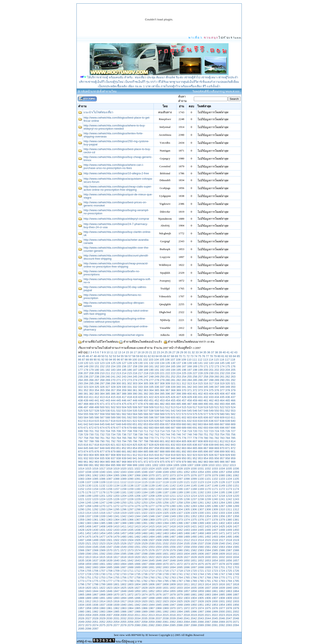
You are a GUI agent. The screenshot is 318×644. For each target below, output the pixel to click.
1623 (159, 557)
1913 (95, 601)
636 (211, 421)
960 (81, 462)
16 (131, 352)
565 (140, 414)
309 (168, 383)
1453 (95, 533)
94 (111, 360)
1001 (148, 465)
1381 (236, 520)
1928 (201, 601)
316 (206, 383)
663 (200, 424)
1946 (166, 605)
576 (200, 414)
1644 (145, 560)
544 (184, 411)
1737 (152, 574)
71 (184, 356)
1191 (194, 492)
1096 (173, 479)
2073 (88, 625)
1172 (222, 489)
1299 (145, 509)
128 (130, 363)
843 (233, 445)
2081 (145, 625)
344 (200, 387)
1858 (194, 591)
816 (86, 445)
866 (200, 448)
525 (81, 411)
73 (192, 356)
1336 (81, 516)
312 (184, 383)
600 (173, 417)
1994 (180, 612)
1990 (152, 612)
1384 (95, 523)
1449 (229, 530)
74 (196, 356)
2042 (194, 618)
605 (200, 417)
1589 (81, 554)
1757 (131, 577)
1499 (95, 540)
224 (178, 373)
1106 (81, 482)
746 (178, 434)
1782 (145, 581)
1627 (187, 557)
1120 (180, 482)
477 (135, 404)
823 (124, 445)
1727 (81, 574)
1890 (95, 598)
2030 (109, 618)
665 (211, 424)
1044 (131, 472)
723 (211, 431)
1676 (208, 564)
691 (195, 428)
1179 (109, 492)
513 (173, 407)
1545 (95, 547)
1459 (138, 533)
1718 (180, 571)
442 (102, 400)
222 (168, 373)
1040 (102, 472)
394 (157, 394)
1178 (102, 492)
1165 (173, 489)
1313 (81, 513)
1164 (166, 489)
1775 (95, 581)
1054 (201, 472)
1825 (124, 588)
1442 (180, 530)
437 (233, 397)
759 (91, 438)
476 (130, 404)
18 (139, 352)
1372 (173, 520)
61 (145, 356)
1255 (159, 503)
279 (162, 380)
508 (146, 407)
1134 (117, 486)
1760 (152, 577)
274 (135, 380)
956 (217, 458)
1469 (208, 533)
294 (86, 383)
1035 (229, 469)
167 (184, 366)
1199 (88, 496)
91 (99, 360)
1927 (194, 601)
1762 (166, 577)
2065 (194, 622)
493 (222, 404)
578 (211, 414)
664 (206, 424)
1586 (222, 550)
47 (91, 356)
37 (213, 352)
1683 (95, 567)
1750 (81, 577)
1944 (152, 605)
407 (228, 394)
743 (162, 434)
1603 (180, 554)
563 (130, 414)
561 (119, 414)
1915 (109, 601)
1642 (131, 560)
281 (173, 380)
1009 (204, 465)
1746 (215, 574)
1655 (222, 560)
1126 (222, 482)
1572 (124, 550)
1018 (109, 469)
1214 (194, 496)
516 (189, 407)
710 (140, 431)
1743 (194, 574)
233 (228, 373)
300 (119, 383)
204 (228, 370)
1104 (229, 479)
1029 (187, 469)
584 (86, 417)
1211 (173, 496)
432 (206, 397)
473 (113, 404)
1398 (194, 523)
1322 (145, 513)
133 (157, 363)
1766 (194, 577)
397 (173, 394)
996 (119, 465)
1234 (173, 499)
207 (86, 373)
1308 (208, 509)
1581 (187, 550)
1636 (88, 560)
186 (130, 370)
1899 (159, 598)
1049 (166, 472)
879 (113, 452)
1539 (215, 543)
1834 (187, 588)
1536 (194, 543)
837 (200, 445)
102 (145, 360)
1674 (194, 564)
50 (103, 356)
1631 (215, 557)
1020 (124, 469)
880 (119, 452)
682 (146, 428)
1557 (180, 547)
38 (217, 352)
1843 (88, 591)
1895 (131, 598)
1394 (166, 523)
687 (173, 428)
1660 (95, 564)
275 (140, 380)
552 (228, 411)
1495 (229, 537)
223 (173, 373)
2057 (138, 622)
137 (178, 363)
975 (162, 462)
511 (162, 407)
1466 (187, 533)
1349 (173, 516)
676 (113, 428)
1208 (152, 496)
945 (157, 458)
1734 (131, 574)
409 (81, 397)
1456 (117, 533)
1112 (124, 482)
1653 (208, 560)
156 (124, 366)
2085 (173, 625)
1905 (201, 598)
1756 (124, 577)
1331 (208, 513)
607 (211, 417)
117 (227, 360)
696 (222, 428)
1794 (229, 581)
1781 (138, 581)
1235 (180, 499)
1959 (95, 608)
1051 (180, 472)
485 (178, 404)
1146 (201, 486)
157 (130, 366)
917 (162, 455)
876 (97, 452)
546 (195, 411)
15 (127, 352)
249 (157, 377)
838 (206, 445)
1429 (88, 530)
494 (228, 404)
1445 (201, 530)
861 (173, 448)
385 (108, 394)
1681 (81, 567)
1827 (138, 588)
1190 (187, 492)
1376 (201, 520)
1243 (236, 499)
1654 (215, 560)
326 (102, 387)
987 (228, 462)
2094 (236, 625)
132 (151, 363)
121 (91, 363)
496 (81, 407)
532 (119, 411)
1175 (81, 492)
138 (184, 363)
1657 (236, 560)
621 (130, 421)
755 (228, 434)
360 (130, 390)
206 (81, 373)
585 (91, 417)
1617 (117, 557)
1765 (187, 577)
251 (168, 377)
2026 (81, 618)
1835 (194, 588)
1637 (95, 560)
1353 (201, 516)
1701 (222, 567)
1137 (138, 486)
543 (178, 411)
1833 (180, 588)
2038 (166, 618)
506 (135, 407)
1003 (162, 465)
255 (189, 377)
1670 (166, 564)
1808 (166, 584)
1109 (102, 482)
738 (135, 434)
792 (113, 441)
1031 (201, 469)
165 (173, 366)
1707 (102, 571)
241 (113, 377)
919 (173, 455)
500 (102, 407)
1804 (138, 584)
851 (119, 448)
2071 (236, 622)
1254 (152, 503)
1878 (173, 595)
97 (122, 360)
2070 (229, 622)
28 (178, 352)
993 (102, 465)
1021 (131, 469)
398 (178, 394)
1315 (95, 513)
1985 (117, 612)
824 (130, 445)
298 (108, 383)
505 (130, 407)
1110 (109, 482)
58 (134, 356)
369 (178, 390)
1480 (124, 537)
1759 (145, 577)
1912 (88, 601)
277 (151, 380)
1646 (159, 560)
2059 (152, 622)
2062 (173, 622)
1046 (145, 472)
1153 (88, 489)
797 (140, 441)
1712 (138, 571)
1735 (138, 574)
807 (195, 441)
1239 (208, 499)
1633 (229, 557)
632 (189, 421)
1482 (138, 537)
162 (157, 366)
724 (217, 431)
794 (124, 441)
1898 (152, 598)
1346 (152, 516)
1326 (173, 513)
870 (222, 448)
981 (195, 462)
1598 (145, 554)
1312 (236, 509)
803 (173, 441)
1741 (180, 574)
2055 (124, 622)
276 (146, 380)
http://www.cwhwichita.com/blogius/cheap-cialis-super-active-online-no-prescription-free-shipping (118, 188)
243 (124, 377)
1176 (88, 492)
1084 (88, 479)
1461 (152, 533)
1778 (117, 581)
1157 (117, 489)
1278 (159, 506)
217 (140, 373)
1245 (88, 503)
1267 (81, 506)
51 (107, 356)
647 (113, 424)
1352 (194, 516)
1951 (201, 605)
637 (217, 421)
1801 (117, 584)
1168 (194, 489)
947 (168, 458)
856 (146, 448)
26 (170, 352)
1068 (138, 475)
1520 (81, 543)
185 (124, 370)
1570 (109, 550)
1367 (138, 520)
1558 (187, 547)
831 (168, 445)
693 (206, 428)
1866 (88, 595)
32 (193, 352)
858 (157, 448)
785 (233, 438)
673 (97, 428)
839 (211, 445)
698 (233, 428)
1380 (229, 520)
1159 (131, 489)
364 (151, 390)
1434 (124, 530)
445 (119, 400)
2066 (201, 622)
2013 (152, 615)
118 (233, 360)
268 (102, 380)
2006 (102, 615)
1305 (187, 509)
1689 (138, 567)
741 (151, 434)
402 (200, 394)
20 (147, 352)
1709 (117, 571)
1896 (138, 598)
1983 (102, 612)
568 (157, 414)
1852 (152, 591)
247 (146, 377)
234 (233, 373)
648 (119, 424)
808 (200, 441)
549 (211, 411)
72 (188, 356)
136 (173, 363)
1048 (159, 472)
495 (233, 404)
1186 (159, 492)
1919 (138, 601)
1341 (117, 516)
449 (140, 400)
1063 (102, 475)
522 (222, 407)
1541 (229, 543)
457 (184, 400)
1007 (190, 465)
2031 (117, 618)
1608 (215, 554)
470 (97, 404)
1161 (145, 489)
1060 (81, 475)
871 (228, 448)
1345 (145, 516)
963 (97, 462)
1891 (102, 598)
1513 (194, 540)
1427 (236, 526)
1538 (208, 543)
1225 (109, 499)
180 (97, 370)
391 (140, 394)
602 (184, 417)
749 (195, 434)
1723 (215, 571)
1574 (138, 550)
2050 (88, 622)
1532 (166, 543)
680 (135, 428)
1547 (109, 547)
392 (146, 394)
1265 (229, 503)
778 (195, 438)
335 (151, 387)
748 (189, 434)
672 (91, 428)
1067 (131, 475)
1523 (102, 543)
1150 (229, 486)
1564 (229, 547)
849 (108, 448)
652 (140, 424)
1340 (109, 516)
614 (91, 421)
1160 (138, 489)
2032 (124, 618)
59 (138, 356)
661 (189, 424)
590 (119, 417)
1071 (159, 475)
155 (119, 366)
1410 (117, 526)
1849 (131, 591)
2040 (180, 618)
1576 (152, 550)
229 (206, 373)
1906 (208, 598)
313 (189, 383)
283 (184, 380)
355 (102, 390)
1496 (236, 537)
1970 (173, 608)
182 (108, 370)
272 (124, 380)
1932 (229, 601)
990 (86, 465)
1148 (215, 486)
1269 (95, 506)
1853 (159, 591)
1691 (152, 567)
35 (205, 352)
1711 (131, 571)
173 (217, 366)
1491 (201, 537)
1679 (229, 564)
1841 (236, 588)
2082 (152, 625)
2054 (117, 622)
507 (140, 407)
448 (135, 400)
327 (108, 387)
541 (168, 411)
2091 (215, 625)
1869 (109, 595)
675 (108, 428)
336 (157, 387)
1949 (187, 605)
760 (97, 438)
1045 (138, 472)
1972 (187, 608)
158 (135, 366)
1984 (109, 612)
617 (108, 421)
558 (102, 414)
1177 (95, 492)
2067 (208, 622)
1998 (208, 612)
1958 (88, 608)
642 (86, 424)
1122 (194, 482)
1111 (117, 482)
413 (102, 397)
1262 (208, 503)
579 (217, 414)
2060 (159, 622)
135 (168, 363)
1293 (102, 509)
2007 (109, 615)
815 (81, 445)
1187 (166, 492)
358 (119, 390)
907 (108, 455)
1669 (159, 564)
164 (168, 366)
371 (189, 390)
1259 (187, 503)
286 (200, 380)
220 (157, 373)
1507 (152, 540)
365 (157, 390)
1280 (173, 506)
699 (81, 431)
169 (195, 366)
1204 (124, 496)
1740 (173, 574)
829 (157, 445)
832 (173, 445)
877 (102, 452)
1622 (152, 557)
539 (157, 411)
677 (119, 428)
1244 (81, 503)
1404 (236, 523)
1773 (81, 581)
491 (211, 404)
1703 (236, 567)
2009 (124, 615)
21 (151, 352)
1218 (222, 496)
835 (189, 445)
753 (217, 434)
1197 (236, 492)
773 (168, 438)
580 (222, 414)
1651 (194, 560)
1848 (124, 591)
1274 (131, 506)
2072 (81, 625)
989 (81, 465)
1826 (131, 588)
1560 (201, 547)
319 (222, 383)
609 (222, 417)
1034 (222, 469)
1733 (124, 574)
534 (130, 411)
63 (153, 356)
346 (211, 387)
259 (211, 377)
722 (206, 431)
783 (222, 438)
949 (178, 458)
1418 (173, 526)
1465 (180, 533)
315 (200, 383)
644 (97, 424)
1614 (95, 557)
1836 (201, 588)
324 (91, 387)
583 (81, 417)
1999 (215, 612)
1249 (117, 503)
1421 (194, 526)
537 (146, 411)
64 (157, 356)
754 (222, 434)
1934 (81, 605)
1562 (215, 547)
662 (195, 424)
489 (200, 404)
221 (162, 373)
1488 (180, 537)
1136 (131, 486)
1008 (197, 465)
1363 (109, 520)
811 (217, 441)
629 (173, 421)
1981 (88, 612)
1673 (187, 564)
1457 (124, 533)
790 (102, 441)
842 (228, 445)
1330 (201, 513)
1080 (222, 475)
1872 (131, 595)
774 (173, 438)
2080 (138, 625)
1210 (166, 496)
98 (126, 360)
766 (130, 438)
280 (168, 380)
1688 (131, 567)
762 (108, 438)
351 (81, 390)
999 (135, 465)
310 (173, 383)
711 (146, 431)
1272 (117, 506)
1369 (152, 520)
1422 (201, 526)
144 (217, 363)
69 (176, 356)
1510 (173, 540)
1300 (152, 509)
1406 (88, 526)
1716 (166, 571)
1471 (222, 533)
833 (178, 445)
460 (200, 400)
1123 (201, 482)
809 (206, 441)
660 (184, 424)
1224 (102, 499)
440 (91, 400)
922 (189, 455)
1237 (194, 499)
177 (81, 370)
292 (233, 380)
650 (130, 424)
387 (119, 394)
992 (97, 465)
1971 (180, 608)
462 (211, 400)
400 (189, 394)
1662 (109, 564)
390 (135, 394)
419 (135, 397)
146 (228, 363)
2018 (187, 615)
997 (124, 465)
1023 (145, 469)
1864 (236, 591)
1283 (194, 506)
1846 (109, 591)
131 (146, 363)
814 (233, 441)
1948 (180, 605)
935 (102, 458)
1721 (201, 571)
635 (206, 421)
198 (195, 370)
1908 (222, 598)
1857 (187, 591)
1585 (215, 550)
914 (146, 455)
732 (102, 434)
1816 (222, 584)
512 (168, 407)
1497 (81, 540)
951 (189, 458)
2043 (201, 618)
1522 (95, 543)
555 (86, 414)
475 (124, 404)
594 (140, 417)
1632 (222, 557)
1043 (124, 472)
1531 (159, 543)
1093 (152, 479)
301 (124, 383)
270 (113, 380)
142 (206, 363)
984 (211, 462)
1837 (208, 588)
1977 (222, 608)
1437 (145, 530)
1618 (124, 557)
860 (168, 448)
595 (146, 417)
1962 (117, 608)
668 (228, 424)
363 (146, 390)
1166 (180, 489)
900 (228, 452)
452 (157, 400)
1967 (152, 608)
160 (146, 366)
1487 (173, 537)
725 (222, 431)
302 (130, 383)
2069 (222, 622)
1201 (102, 496)
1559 (194, 547)
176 (233, 366)
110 (189, 360)
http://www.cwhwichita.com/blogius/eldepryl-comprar (116, 219)
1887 (236, 595)
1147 (208, 486)
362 (140, 390)
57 (130, 356)
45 (84, 356)
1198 (81, 496)
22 (155, 352)
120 (86, 363)
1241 (222, 499)
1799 (102, 584)
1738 (159, 574)
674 (102, 428)
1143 (180, 486)
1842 (81, 591)
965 (108, 462)
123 (102, 363)
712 (151, 431)
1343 (131, 516)
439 (86, 400)
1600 (159, 554)
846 (91, 448)
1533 (173, 543)
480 (151, 404)
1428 (81, 530)
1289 (236, 506)
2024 (229, 615)
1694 (173, 567)
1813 (201, 584)
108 (178, 360)
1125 (215, 482)
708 (130, 431)
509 (151, 407)
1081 (229, 475)
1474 (81, 537)
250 (162, 377)
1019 (117, 469)
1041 (109, 472)
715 (168, 431)
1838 (215, 588)
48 (95, 356)
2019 (194, 615)
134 (162, 363)
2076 (109, 625)
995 (113, 465)
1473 (236, 533)
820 (108, 445)
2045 (215, 618)
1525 (117, 543)
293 (81, 383)
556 (91, 414)
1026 (166, 469)
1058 (229, 472)
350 (233, 387)
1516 (215, 540)
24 (162, 352)
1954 (222, 605)
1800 (109, 584)
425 (168, 397)
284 (189, 380)
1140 (159, 486)
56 (126, 356)
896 (206, 452)
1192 (201, 492)
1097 (180, 479)
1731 (109, 574)
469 (91, 404)
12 (116, 352)
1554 (159, 547)
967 (119, 462)
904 (91, 455)
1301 (159, 509)
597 (157, 417)
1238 (201, 499)
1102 (215, 479)
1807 (159, 584)
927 (217, 455)
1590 (88, 554)
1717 (173, 571)
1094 (159, 479)
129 (135, 363)
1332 (215, 513)
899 (222, 452)
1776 (102, 581)
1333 (222, 513)
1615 (102, 557)
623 (140, 421)
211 (108, 373)
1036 (236, 469)
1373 (180, 520)
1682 (88, 567)
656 (162, 424)
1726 (236, 571)
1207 (145, 496)
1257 (173, 503)
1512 (187, 540)
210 (102, 373)
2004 (88, 615)
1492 (208, 537)
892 (184, 452)
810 (211, 441)
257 (200, 377)
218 (146, 373)
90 (95, 360)
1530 (152, 543)
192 (162, 370)
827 (146, 445)
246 (140, 377)
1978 (229, 608)
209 (97, 373)
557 (97, 414)
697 (228, 428)
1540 (222, 543)
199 (200, 370)
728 (81, 434)
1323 (152, 513)
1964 (131, 608)
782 (217, 438)
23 (158, 352)
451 (151, 400)
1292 (95, 509)
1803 (131, 584)
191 (157, 370)
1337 (88, 516)
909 (119, 455)
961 (86, 462)
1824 (117, 588)
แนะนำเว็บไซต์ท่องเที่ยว (98, 112)
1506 (145, 540)
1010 (212, 465)
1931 (222, 601)
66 (165, 356)
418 (130, 397)
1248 (109, 503)
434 (217, 397)
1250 (124, 503)
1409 (109, 526)
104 (156, 360)
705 (113, 431)
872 (233, 448)
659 (178, 424)
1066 (124, 475)
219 (151, 373)
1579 (173, 550)
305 (146, 383)
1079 (215, 475)
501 (108, 407)
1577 (159, 550)
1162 (152, 489)
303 (135, 383)
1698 (201, 567)
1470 (215, 533)
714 (162, 431)
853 (130, 448)
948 (173, 458)
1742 (187, 574)
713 (157, 431)
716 (173, 431)
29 (182, 352)
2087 (187, 625)
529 (102, 411)
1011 (219, 465)
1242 (229, 499)
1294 (109, 509)
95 (114, 360)
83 (231, 356)
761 (102, 438)
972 (146, 462)
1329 (194, 513)
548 (206, 411)
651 (135, 424)
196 (184, 370)
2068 (215, 622)
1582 (194, 550)
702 (97, 431)
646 (108, 424)
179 (91, 370)
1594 (117, 554)
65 (161, 356)
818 (97, 445)
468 (86, 404)
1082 (236, 475)
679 (130, 428)
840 (217, 445)
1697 (194, 567)
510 (157, 407)
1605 (194, 554)
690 (189, 428)
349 (228, 387)
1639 (109, 560)
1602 (173, 554)
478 (140, 404)
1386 (109, 523)
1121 (187, 482)
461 (206, 400)
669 (233, 424)
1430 (95, 530)
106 (167, 360)
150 (91, 366)
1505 (138, 540)
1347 (159, 516)
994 (108, 465)
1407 (95, 526)
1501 (109, 540)
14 (124, 352)
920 (178, 455)
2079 (131, 625)
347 (217, 387)
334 (146, 387)
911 (130, 455)
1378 (215, 520)
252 (173, 377)
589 (113, 417)
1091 (138, 479)
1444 (194, 530)
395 (162, 394)
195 (178, 370)
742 (157, 434)
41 (228, 352)
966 (113, 462)
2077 (117, 625)
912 (135, 455)
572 (178, 414)
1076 (194, 475)
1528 (138, 543)
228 (200, 373)
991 (91, 465)
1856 (180, 591)
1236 (187, 499)
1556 (173, 547)
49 (99, 356)
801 (162, 441)
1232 (159, 499)
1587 (229, 550)
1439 (159, 530)
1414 (145, 526)
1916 (117, 601)
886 (151, 452)
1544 (88, 547)
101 (140, 360)
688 (178, 428)
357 (113, 390)
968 (124, 462)
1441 (173, 530)
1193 (208, 492)
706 (119, 431)
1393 (159, 523)
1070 (152, 475)
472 (108, 404)
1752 (95, 577)
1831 (166, 588)
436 (228, 397)
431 (200, 397)
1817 (229, 584)
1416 (159, 526)
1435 (131, 530)
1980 (81, 612)
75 (200, 356)
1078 (208, 475)
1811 (187, 584)
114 (211, 360)
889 (168, 452)
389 (130, 394)
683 (151, 428)
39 (220, 352)
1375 (194, 520)
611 (233, 417)
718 (184, 431)
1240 (215, 499)
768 (140, 438)
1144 (187, 486)
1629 (201, 557)
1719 (187, 571)
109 (184, 360)
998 (130, 465)
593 (135, 417)
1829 (152, 588)
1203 (117, 496)
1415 (152, 526)
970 (135, 462)
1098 (187, 479)
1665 (131, 564)
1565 (236, 547)
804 (178, 441)
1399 (201, 523)
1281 (180, 506)
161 (151, 366)
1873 (138, 595)
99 (130, 360)
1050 (173, 472)
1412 (131, 526)
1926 (187, 601)
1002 (155, 465)
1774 (88, 581)
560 (113, 414)
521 (217, 407)
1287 (222, 506)
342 (189, 387)
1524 (109, 543)
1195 (222, 492)
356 (108, 390)
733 (108, 434)
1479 (117, 537)
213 (119, 373)
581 (228, 414)
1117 (159, 482)
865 (195, 448)
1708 (109, 571)
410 (86, 397)
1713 (145, 571)
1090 (131, 479)
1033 (215, 469)
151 (97, 366)
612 (81, 421)
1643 (138, 560)
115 (216, 360)
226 (189, 373)
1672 (180, 564)
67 (169, 356)
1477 (102, 537)
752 (211, 434)
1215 (201, 496)
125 (113, 363)
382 (91, 394)
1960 (102, 608)
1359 (81, 520)
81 (223, 356)
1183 (138, 492)
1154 (95, 489)
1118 (166, 482)
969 (130, 462)
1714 (152, 571)
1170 (208, 489)
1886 (229, 595)
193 (168, 370)
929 (228, 455)
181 (102, 370)
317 (211, 383)
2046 (222, 618)
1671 (173, 564)
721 (200, 431)
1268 (88, 506)
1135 (124, 486)
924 (200, 455)
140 (195, 363)
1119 (173, 482)
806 (189, 441)
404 (211, 394)
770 (151, 438)
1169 (201, 489)
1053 (194, 472)
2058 (145, 622)
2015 (166, 615)
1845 (102, 591)
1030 (194, 469)
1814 (208, 584)
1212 (180, 496)
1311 (229, 509)
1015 (88, 469)
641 (81, 424)
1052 (187, 472)
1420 (187, 526)
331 (130, 387)
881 (124, 452)
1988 (138, 612)
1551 (138, 547)
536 (140, 411)
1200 (95, 496)
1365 (124, 520)
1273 (124, 506)
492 (217, 404)
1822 (102, 588)
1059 (236, 472)
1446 (208, 530)
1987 (131, 612)
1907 (215, 598)
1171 (215, 489)
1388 (124, 523)
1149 (222, 486)
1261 (201, 503)
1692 (159, 567)
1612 (81, 557)
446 (124, 400)
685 (162, 428)
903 (86, 455)
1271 (109, 506)
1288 (229, 506)
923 (195, 455)
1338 (95, 516)
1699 (208, 567)
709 (135, 431)
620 (124, 421)
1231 (152, 499)
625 (151, 421)
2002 (236, 612)
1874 (145, 595)
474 (119, 404)
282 (178, 380)
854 (135, 448)
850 (113, 448)
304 (140, 383)
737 (130, 434)
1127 (229, 482)
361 (135, 390)
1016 (95, 469)
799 (151, 441)
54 (118, 356)
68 (173, 356)
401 (195, 394)
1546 (102, 547)
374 (206, 390)
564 (135, 414)
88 (87, 360)
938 (119, 458)
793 (119, 441)
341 (184, 387)
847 (97, 448)
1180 (117, 492)
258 (206, 377)
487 (189, 404)
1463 (166, 533)
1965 (138, 608)
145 (222, 363)
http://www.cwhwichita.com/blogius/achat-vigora (114, 335)
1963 (124, 608)
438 (81, 400)
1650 (187, 560)
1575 (145, 550)
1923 (166, 601)
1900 (166, 598)
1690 (145, 567)
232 (222, 373)
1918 (131, 601)
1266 (236, 503)
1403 (229, 523)
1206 (138, 496)
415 (113, 397)
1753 (102, 577)
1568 (95, 550)
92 (103, 360)
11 (112, 352)
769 (146, 438)
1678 (222, 564)
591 (124, 417)
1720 (194, 571)
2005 (95, 615)
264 (81, 380)
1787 (180, 581)
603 (189, 417)
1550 (131, 547)
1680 (236, 564)
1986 (124, 612)
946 (162, 458)
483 (168, 404)
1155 (102, 489)
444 (113, 400)
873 (81, 452)
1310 (222, 509)
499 (97, 407)
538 (151, 411)
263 (233, 377)
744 (168, 434)
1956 (236, 605)
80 (219, 356)
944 (151, 458)
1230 (145, 499)
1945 (159, 605)
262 (228, 377)
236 (86, 377)
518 (200, 407)
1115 (145, 482)
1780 (131, 581)
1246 (95, 503)
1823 (109, 588)
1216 (208, 496)
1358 (236, 516)
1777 (109, 581)
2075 (102, 625)
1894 (124, 598)
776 (184, 438)
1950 (194, 605)
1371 (166, 520)
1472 (229, 533)
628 (168, 421)
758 (86, 438)
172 (211, 366)
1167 (187, 489)
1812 (194, 584)
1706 (95, 571)
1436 (138, 530)
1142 (173, 486)
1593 (109, 554)
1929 (208, 601)
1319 (124, 513)
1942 (138, 605)
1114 (138, 482)
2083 (159, 625)
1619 (131, 557)
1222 (88, 499)
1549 (124, 547)
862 (178, 448)
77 (207, 356)
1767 (201, 577)
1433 (117, 530)
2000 (222, 612)
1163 (159, 489)
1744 (201, 574)
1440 (166, 530)
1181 (124, 492)
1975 (208, 608)
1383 (88, 523)
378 (228, 390)
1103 (222, 479)
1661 (102, 564)
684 (157, 428)
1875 (152, 595)
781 (211, 438)
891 (178, 452)
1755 (117, 577)
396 (168, 394)
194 (173, 370)
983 (206, 462)
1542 (236, 543)
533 (124, 411)
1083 (81, 479)
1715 (159, 571)
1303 (173, 509)
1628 (194, 557)
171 (206, 366)
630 (178, 421)
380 (81, 394)
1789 (194, 581)
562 (124, 414)
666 (217, 424)
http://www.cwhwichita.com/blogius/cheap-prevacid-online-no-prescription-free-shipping (116, 265)
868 (211, 448)
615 (97, 421)
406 (222, 394)
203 (222, 370)
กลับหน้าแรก (88, 91)
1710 (124, 571)
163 (162, 366)
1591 (95, 554)
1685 (109, 567)
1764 (180, 577)
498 (91, 407)
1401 (215, 523)
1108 (95, 482)
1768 (208, 577)
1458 (131, 533)
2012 (145, 615)
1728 (88, 574)
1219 (229, 496)
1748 (229, 574)
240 (108, 377)
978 (178, 462)
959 (233, 458)
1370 (159, 520)
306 (151, 383)
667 (222, 424)
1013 (233, 465)
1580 (180, 550)
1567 (88, 550)
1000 (141, 465)
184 (119, 370)
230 (211, 373)
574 (189, 414)
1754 (109, 577)
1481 (131, 537)
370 (184, 390)
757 (81, 438)
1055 (208, 472)
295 (91, 383)
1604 (187, 554)
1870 (117, 595)
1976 (215, 608)
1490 (194, 537)
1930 (215, 601)
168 (189, 366)
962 (91, 462)
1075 (187, 475)
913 (140, 455)
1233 (166, 499)
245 (135, 377)
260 (217, 377)
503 (119, 407)
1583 (201, 550)
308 (162, 383)
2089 (201, 625)
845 (86, 448)
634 (200, 421)
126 (119, 363)
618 (113, 421)
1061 (88, 475)
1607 (208, 554)
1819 (81, 588)
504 (124, 407)
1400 (208, 523)
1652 (201, 560)
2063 (180, 622)
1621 (145, 557)
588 (108, 417)
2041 (187, 618)
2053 (109, 622)
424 (162, 397)
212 (113, 373)
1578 (166, 550)
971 (140, 462)
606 (206, 417)
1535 (187, 543)
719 (189, 431)
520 (211, 407)
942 (140, 458)
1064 (109, 475)
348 (222, 387)
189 (146, 370)
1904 (194, 598)
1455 (109, 533)
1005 (176, 465)
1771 (229, 577)
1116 (152, 482)
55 (122, 356)
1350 (180, 516)
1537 (201, 543)
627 (162, 421)
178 (86, 370)
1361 (95, 520)
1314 (88, 513)
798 (146, 441)
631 (184, 421)
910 (124, 455)
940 (130, 458)
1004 (169, 465)
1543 (81, 547)
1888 (81, 598)
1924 (173, 601)
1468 (201, 533)
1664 (124, 564)
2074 (95, 625)
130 (140, 363)
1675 (201, 564)
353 (91, 390)
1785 (166, 581)
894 (195, 452)
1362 (102, 520)
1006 (183, 465)
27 (174, 352)
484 (173, 404)
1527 (131, 543)
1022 (138, 469)
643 (91, 424)
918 (168, 455)
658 (173, 424)
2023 (222, 615)
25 (166, 352)
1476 (95, 537)
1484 (152, 537)
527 (91, 411)
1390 (138, 523)
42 (232, 352)
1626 (180, 557)
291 (228, 380)
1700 (215, 567)
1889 (88, 598)
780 (206, 438)
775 (178, 438)
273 (130, 380)
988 (233, 462)
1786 (173, 581)
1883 (208, 595)
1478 (109, 537)
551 (222, 411)
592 (130, 417)
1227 (124, 499)
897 (211, 452)
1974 (201, 608)
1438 (152, 530)
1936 (95, 605)
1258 (180, 503)
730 (91, 434)
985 (217, 462)
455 (173, 400)
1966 (145, 608)
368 (173, 390)
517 (195, 407)
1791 (208, 581)
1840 (229, 588)
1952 (208, 605)
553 (233, 411)
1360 (88, 520)
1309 (215, 509)
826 (140, 445)
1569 (102, 550)
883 (135, 452)
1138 (145, 486)
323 (86, 387)
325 (97, 387)
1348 (166, 516)
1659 (88, 564)
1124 (208, 482)
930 (233, 455)
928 (222, 455)
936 (108, 458)
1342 (124, 516)
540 (162, 411)
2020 (201, 615)
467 (81, 404)
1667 (145, 564)
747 (184, 434)
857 (151, 448)
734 (113, 434)
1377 (208, 520)
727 (233, 431)
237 (91, 377)
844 (81, 448)
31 (189, 352)
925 (206, 455)
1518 (229, 540)
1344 (138, 516)
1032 (208, 469)
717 (178, 431)
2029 (102, 618)
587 (102, 417)
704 (108, 431)
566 (146, 414)
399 (184, 394)
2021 (208, 615)
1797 (88, 584)
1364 (117, 520)
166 (178, 366)
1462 (159, 533)
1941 (131, 605)
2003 (81, 615)
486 (184, 404)
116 (222, 360)
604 (195, 417)
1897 (145, 598)
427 (178, 397)
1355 (215, 516)
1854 (166, 591)
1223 (95, 499)
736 (124, 434)
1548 (117, 547)
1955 (229, 605)
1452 (88, 533)
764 (119, 438)
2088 (194, 625)
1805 (145, 584)
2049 (81, 622)
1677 (215, 564)
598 (162, 417)
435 (222, 397)
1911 (81, 601)
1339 (102, 516)
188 (140, 370)
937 (113, 458)
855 (140, 448)
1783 (152, 581)
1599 (152, 554)
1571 (117, 550)
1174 (236, 489)
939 (124, 458)
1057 (222, 472)
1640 (117, 560)
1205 (131, 496)
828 (151, 445)
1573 (131, 550)
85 (238, 356)
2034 (138, 618)
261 (222, 377)
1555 (166, 547)
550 (217, 411)
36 (209, 352)
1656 (229, 560)
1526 (124, 543)
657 (168, 424)
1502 (117, 540)
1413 (138, 526)
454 (168, 400)
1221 (81, 499)
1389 (131, 523)
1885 (222, 595)
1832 (173, 588)
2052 (102, 622)
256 (195, 377)
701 (91, 431)
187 (135, 370)
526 (86, 411)
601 (178, 417)
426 (173, 397)
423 (157, 397)
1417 (166, 526)
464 (222, 400)
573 (184, 414)
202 (217, 370)
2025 (236, 615)
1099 (194, 479)
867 (206, 448)
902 (81, 455)
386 (113, 394)
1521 (88, 543)
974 (157, 462)
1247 (102, 503)
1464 (173, 533)
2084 (166, 625)
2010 (131, 615)
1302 (166, 509)
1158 (124, 489)
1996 (194, 612)
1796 (81, 584)
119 (81, 363)
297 (102, 383)
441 (97, 400)
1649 (180, 560)
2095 (81, 629)
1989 (145, 612)
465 (228, 400)
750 (200, 434)
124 (108, 363)
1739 (166, 574)
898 (217, 452)
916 (157, 455)
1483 (145, 537)
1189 (180, 492)
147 (233, 363)
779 (200, 438)
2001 (229, 612)
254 (184, 377)
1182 (131, 492)
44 (80, 356)
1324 (159, 513)
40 (224, 352)
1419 (180, 526)
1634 (236, 557)
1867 (95, 595)
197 (189, 370)
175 (228, 366)
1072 (166, 475)
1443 (187, 530)
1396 (180, 523)
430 (195, 397)
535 (135, 411)
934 (97, 458)
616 (102, 421)
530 (108, 411)
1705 (88, 571)
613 (86, 421)
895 (200, 452)
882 (130, 452)
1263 (215, 503)
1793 (222, 581)
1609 (222, 554)
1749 (236, 574)
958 (228, 458)
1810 (180, 584)
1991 (159, 612)
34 (201, 352)
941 (135, 458)
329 (119, 387)
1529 (145, 543)
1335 (236, 513)
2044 (208, 618)
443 (108, 400)
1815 (215, 584)
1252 (138, 503)
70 (180, 356)
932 (86, 458)
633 (195, 421)
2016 (173, 615)
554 (81, 414)
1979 (236, 608)
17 (135, 352)
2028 (95, 618)
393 (151, 394)
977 (173, 462)
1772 (236, 577)
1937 (102, 605)
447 (130, 400)
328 (113, 387)
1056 (215, 472)
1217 (215, 496)
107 (173, 360)
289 (217, 380)
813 (228, 441)
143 (211, 363)
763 (113, 438)
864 (189, 448)
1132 (102, 486)
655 (157, 424)
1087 (109, 479)
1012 (226, 465)
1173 (229, 489)
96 (118, 360)
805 (184, 441)
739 (140, 434)
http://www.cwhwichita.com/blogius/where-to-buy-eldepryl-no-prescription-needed (114, 127)
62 (149, 356)
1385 (102, 523)
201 (211, 370)
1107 (88, 482)
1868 (102, 595)
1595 (124, 554)
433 (211, 397)
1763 (173, 577)
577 (206, 414)
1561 (208, 547)
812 (222, 441)
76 (204, 356)
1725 (229, 571)
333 (140, 387)
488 (195, 404)
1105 (236, 479)
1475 (88, 537)
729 (86, 434)
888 (162, 452)
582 (233, 414)
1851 (145, 591)
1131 (95, 486)
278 (157, 380)
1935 (88, 605)
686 (168, 428)
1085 (95, 479)
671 (86, 428)
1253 (145, 503)
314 (195, 383)
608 (217, 417)
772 (162, 438)
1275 (138, 506)
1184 (145, 492)
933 (91, 458)
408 (233, 394)
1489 (187, 537)
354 (97, 390)
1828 (145, 588)
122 (97, 363)
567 (151, 414)
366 (162, 390)
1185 (152, 492)
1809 (173, 584)
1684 (102, 567)
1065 (117, 475)
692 (200, 428)
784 (228, 438)
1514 (201, 540)
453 (162, 400)
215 (130, 373)
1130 (88, 486)
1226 (117, 499)
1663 (117, 564)
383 (97, 394)
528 (97, 411)
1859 (201, 591)
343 (195, 387)
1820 (88, 588)
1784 (159, 581)
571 (173, 414)
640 (233, 421)
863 (184, 448)
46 (87, 356)
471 (102, 404)
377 (222, 390)
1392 (152, 523)
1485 (159, 537)
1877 (166, 595)
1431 (102, 530)
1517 (222, 540)
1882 (201, 595)
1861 (215, 591)
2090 (208, 625)
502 (113, 407)
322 (81, 387)
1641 (124, 560)
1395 (173, 523)
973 (151, 462)
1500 (102, 540)
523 (228, 407)
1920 (145, 601)
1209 (159, 496)
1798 (95, 584)
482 (162, 404)
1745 (208, 574)
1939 (117, 605)
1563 (222, 547)
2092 (222, 625)
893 (189, 452)
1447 (215, 530)
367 (168, 390)
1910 (236, 598)
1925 (180, 601)
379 (233, 390)
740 (146, 434)
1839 (222, 588)
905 (97, 455)
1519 (236, 540)
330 (124, 387)
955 (211, 458)
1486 (166, 537)
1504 (131, 540)
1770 (222, 577)
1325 (166, 513)
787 (86, 441)
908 (113, 455)
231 (217, 373)
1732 (117, 574)
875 (91, 452)
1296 (124, 509)
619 (119, 421)
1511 (180, 540)
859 (162, 448)
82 (227, 356)
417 (124, 397)
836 (195, 445)
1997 (201, 612)
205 (233, 370)
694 (211, 428)
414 (108, 397)
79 (215, 356)
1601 (166, 554)
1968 (159, 608)
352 (86, 390)
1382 (81, 523)
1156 (109, 489)
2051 (95, 622)
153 (108, 366)
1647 (166, 560)
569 (162, 414)
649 (124, 424)
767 (135, 438)
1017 (102, 469)
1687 (124, 567)
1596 (131, 554)
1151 (236, 486)
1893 (117, 598)
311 (178, 383)
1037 (81, 472)
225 (184, 373)
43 (236, 352)
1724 (222, 571)
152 (102, 366)
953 (200, 458)
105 (162, 360)
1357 (229, 516)
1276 (145, 506)
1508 (159, 540)
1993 (173, 612)
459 (195, 400)
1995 (187, 612)
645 (102, 424)
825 (135, 445)
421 (146, 397)
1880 (187, 595)
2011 (138, 615)
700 (86, 431)
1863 (229, 591)
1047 (152, 472)
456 (178, 400)
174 (222, 366)
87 (84, 360)
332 (135, 387)
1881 (194, 595)
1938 (109, 605)
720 (195, 431)
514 (178, 407)
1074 (180, 475)
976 (168, 462)
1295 (117, 509)
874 (86, 452)
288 (211, 380)
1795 (236, 581)
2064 (187, 622)
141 (200, 363)
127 (124, 363)
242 (119, 377)
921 (184, 455)
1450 (236, 530)
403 (206, 394)
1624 (166, 557)
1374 (187, 520)
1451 (81, 533)
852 (124, 448)
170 (200, 366)
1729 (95, 574)
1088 (117, 479)
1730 (102, 574)
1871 (124, 595)
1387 (117, 523)
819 (102, 445)
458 (189, 400)
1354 (208, 516)
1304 (180, 509)
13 (120, 352)
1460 (145, 533)
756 (233, 434)
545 (189, 411)
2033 (131, 618)
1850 (138, 591)
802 (168, 441)
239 (102, 377)
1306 (194, 509)
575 (195, 414)
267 (97, 380)
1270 (102, 506)
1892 (109, 598)
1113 (131, 482)
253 (178, 377)
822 (119, 445)
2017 (180, 615)
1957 (81, 608)
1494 (222, 537)
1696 (187, 567)
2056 (131, 622)
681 (140, 428)
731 (97, 434)
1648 (173, 560)
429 (189, 397)
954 (206, 458)
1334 (229, 513)
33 (197, 352)
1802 (124, 584)
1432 (109, 530)
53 (114, 356)
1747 (222, 574)
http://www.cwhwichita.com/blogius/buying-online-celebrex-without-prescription (115, 320)
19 (143, 352)
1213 (187, 496)
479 (146, 404)
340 (178, 387)
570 (168, 414)
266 (91, 380)
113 (206, 360)
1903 (187, 598)
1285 (208, 506)
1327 (180, 513)
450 (146, 400)
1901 (173, 598)
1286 (215, 506)
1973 (194, 608)
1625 (173, 557)
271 (119, 380)
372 (195, 390)
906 (102, 455)
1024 (152, 469)
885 (146, 452)
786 (81, 441)
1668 (152, 564)
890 (173, 452)
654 (151, 424)
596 (151, 417)
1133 (109, 486)
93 (107, 360)
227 (195, 373)
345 (206, 387)
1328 (187, 513)
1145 (194, 486)
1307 (201, 509)
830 (162, 445)
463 (217, 400)
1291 (88, 509)
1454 (102, 533)
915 (151, 455)
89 (91, 360)
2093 (229, 625)
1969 (166, 608)
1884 (215, 595)
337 (162, 387)
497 (86, 407)
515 (184, 407)
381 (86, 394)
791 (108, 441)
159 (140, 366)
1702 (229, 567)
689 (184, 428)
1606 (201, 554)
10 (108, 352)
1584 (208, 550)
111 (194, 360)
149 (86, 366)
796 (135, 441)
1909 (229, 598)
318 (217, 383)
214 (124, 373)
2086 (180, 625)
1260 (194, 503)
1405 (81, 526)
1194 (215, 492)
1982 (95, 612)
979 (184, 462)
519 (206, 407)
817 (91, 445)
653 (146, 424)
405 (217, 394)
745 (173, 434)
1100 (201, 479)
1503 (124, 540)
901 (233, 452)
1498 (88, 540)
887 (157, 452)
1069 (145, 475)
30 (185, 352)
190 (151, 370)
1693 (166, 567)
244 (130, 377)
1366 (131, 520)
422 (151, 397)
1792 (215, 581)
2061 (166, 622)
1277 (152, 506)
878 (108, 452)
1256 (166, 503)
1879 (180, 595)
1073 (173, 475)
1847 (117, 591)
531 (113, 411)
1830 (159, 588)
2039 (173, 618)
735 (119, 434)
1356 (222, 516)
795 (130, 441)
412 (97, 397)
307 (157, 383)
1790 (201, 581)
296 (97, 383)
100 (135, 360)
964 (102, 462)
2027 (88, 618)
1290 (81, 509)
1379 (222, 520)
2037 (159, 618)
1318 (117, 513)
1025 (159, 469)
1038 (88, 472)
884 (140, 452)
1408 (102, 526)
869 (217, 448)
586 (97, 417)
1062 (95, 475)
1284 (201, 506)
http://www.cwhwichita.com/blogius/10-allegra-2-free (116, 173)
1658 (81, 564)
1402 (222, 523)
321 (233, 383)
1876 (159, 595)
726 (228, 431)
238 (97, 377)
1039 (95, 472)
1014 (81, 469)
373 (200, 390)
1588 (236, 550)
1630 (208, 557)
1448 (222, 530)
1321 (138, 513)
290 (222, 380)
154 (113, 366)
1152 (81, 489)
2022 (215, 615)
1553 (152, 547)
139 (189, 363)
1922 (159, 601)
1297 (131, 509)
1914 (102, 601)
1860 (208, 591)
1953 (215, 605)
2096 (88, 629)
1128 (236, 482)
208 (91, 373)
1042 (117, 472)
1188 (173, 492)
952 (195, 458)
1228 (131, 499)
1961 (109, 608)
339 (173, 387)
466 (233, 400)
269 (108, 380)
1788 (187, 581)
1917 (124, 601)
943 (146, 458)
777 (189, 438)
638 (222, 421)
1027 (173, 469)
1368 (145, 520)
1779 (124, 581)
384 (102, 394)
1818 (236, 584)
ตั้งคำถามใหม (108, 91)
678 (124, 428)
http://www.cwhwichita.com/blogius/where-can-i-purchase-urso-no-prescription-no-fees (114, 166)
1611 (236, 554)
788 (91, 441)
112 (200, 360)
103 (151, 360)
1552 (145, 547)
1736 (145, 574)
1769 (215, 577)
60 (142, 356)
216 (135, 373)
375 (211, 390)
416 (119, 397)
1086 (102, 479)
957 (222, 458)
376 (217, 390)
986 (222, 462)
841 (222, 445)
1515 (208, 540)
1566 (81, 550)
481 (157, 404)
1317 (109, 513)
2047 (229, 618)
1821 (95, 588)
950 (184, 458)
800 (157, 441)
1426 (229, 526)
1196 (229, 492)
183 (113, 370)
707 (124, 431)
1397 (187, 523)
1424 (215, 526)
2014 (159, 615)
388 (124, 394)
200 (206, 370)
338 (168, 387)
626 (157, 421)
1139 (152, 486)
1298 (138, 509)
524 (233, 407)
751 (206, 434)
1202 (109, 496)
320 (228, 383)
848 (102, 448)
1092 (145, 479)
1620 (138, 557)
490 (206, 404)
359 (124, 390)
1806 (152, 584)
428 (184, 397)
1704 (81, 571)
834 (184, 445)
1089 (124, 479)
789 (97, 441)
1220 (236, 496)
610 (228, 417)
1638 (102, 560)
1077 (201, 475)
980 (189, 462)
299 (113, 383)
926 (211, 455)
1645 (152, 560)
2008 (117, 615)
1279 (166, 506)
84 (234, 356)
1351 (187, 516)
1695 (180, 567)
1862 (222, 591)
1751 (88, 577)
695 (217, 428)
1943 (145, 605)
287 (206, 380)
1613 (88, 557)
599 (168, 417)
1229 (138, 499)
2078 (124, 625)
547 (200, 411)
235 (81, 377)
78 (211, 356)
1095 (166, 479)
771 (157, 438)
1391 (145, 523)
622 (135, 421)
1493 (215, 537)
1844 (95, 591)
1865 (81, 595)
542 (173, 411)
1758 (138, 577)
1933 (236, 601)
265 (86, 380)
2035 (145, 618)
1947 (173, 605)
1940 (124, 605)
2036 (152, 618)
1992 (166, 612)
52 (111, 356)
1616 (109, 557)
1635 (81, 560)
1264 (222, 503)
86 (80, 360)
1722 (208, 571)
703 (102, 431)
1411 (124, 526)
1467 (194, 533)
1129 (81, 486)
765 (124, 438)
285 (195, 380)
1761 (159, 577)
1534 (180, 543)
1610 (229, 554)
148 (81, 366)
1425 (222, 526)
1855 (173, 591)
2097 (95, 629)
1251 (131, 503)
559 (108, 414)
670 (81, 428)
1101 (208, 479)
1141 (166, 486)
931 (81, 458)
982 (200, 462)
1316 (102, 513)
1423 (208, 526)
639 (228, 421)
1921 (152, 601)
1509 (166, 540)
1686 (117, 567)
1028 (180, 469)
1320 (131, 513)
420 (140, 397)
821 (113, 445)
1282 (187, 506)
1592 (102, 554)
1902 (180, 598)
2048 (236, 618)
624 (146, 421)
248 (151, 377)
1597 (138, 554)
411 (91, 397)
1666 (138, 564)
